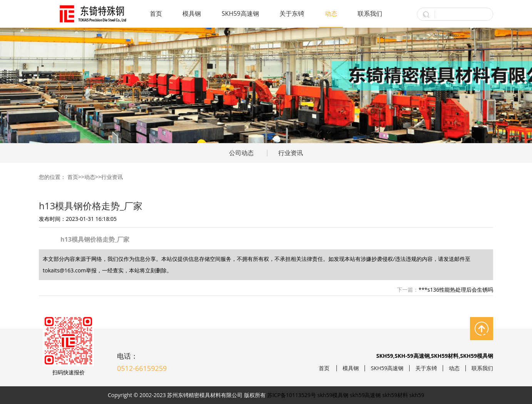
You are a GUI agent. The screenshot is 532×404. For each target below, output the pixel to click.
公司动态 (241, 153)
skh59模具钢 (333, 395)
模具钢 (192, 13)
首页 (156, 13)
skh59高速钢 (366, 395)
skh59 (417, 395)
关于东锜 (292, 13)
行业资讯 (291, 153)
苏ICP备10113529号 (292, 395)
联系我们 (370, 13)
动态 (331, 13)
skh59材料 (395, 395)
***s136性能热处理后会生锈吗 (456, 290)
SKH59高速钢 (240, 13)
